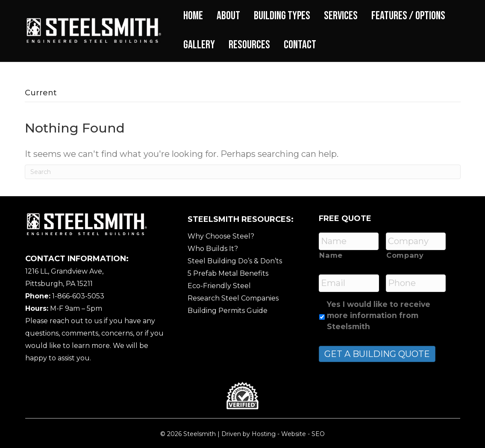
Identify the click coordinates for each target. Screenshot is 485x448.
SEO (318, 434)
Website (294, 434)
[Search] (243, 172)
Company (405, 255)
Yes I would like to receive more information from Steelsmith (379, 315)
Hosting (264, 434)
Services (341, 16)
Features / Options (408, 16)
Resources (249, 45)
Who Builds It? (213, 249)
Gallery (199, 45)
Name (331, 255)
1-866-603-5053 (78, 296)
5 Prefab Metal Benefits (228, 273)
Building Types (282, 16)
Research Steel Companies (233, 298)
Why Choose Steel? (221, 236)
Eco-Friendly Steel (219, 286)
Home (193, 16)
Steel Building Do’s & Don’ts (235, 261)
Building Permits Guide (228, 311)
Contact (300, 45)
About (228, 16)
